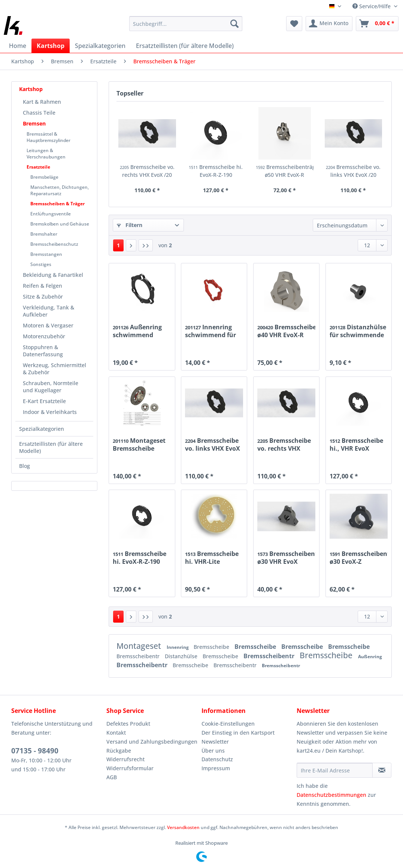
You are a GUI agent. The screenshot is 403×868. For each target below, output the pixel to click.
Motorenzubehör (44, 336)
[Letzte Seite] (146, 245)
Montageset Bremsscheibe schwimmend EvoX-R (139, 444)
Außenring (370, 657)
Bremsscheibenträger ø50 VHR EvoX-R (285, 171)
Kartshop (31, 89)
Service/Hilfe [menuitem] (372, 6)
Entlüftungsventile (51, 214)
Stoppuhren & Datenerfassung (43, 351)
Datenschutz (217, 759)
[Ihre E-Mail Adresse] (335, 770)
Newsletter (215, 742)
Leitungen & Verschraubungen (46, 154)
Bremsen (34, 123)
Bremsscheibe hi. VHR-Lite (212, 557)
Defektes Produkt (128, 724)
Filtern (130, 225)
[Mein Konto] (329, 24)
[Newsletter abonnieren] (382, 770)
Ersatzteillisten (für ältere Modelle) (51, 447)
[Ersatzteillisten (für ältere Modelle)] (185, 46)
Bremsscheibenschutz (54, 244)
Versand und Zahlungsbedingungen (152, 742)
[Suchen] (234, 24)
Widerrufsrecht (125, 759)
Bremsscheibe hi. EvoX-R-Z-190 (216, 171)
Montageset (140, 646)
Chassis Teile (39, 113)
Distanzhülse (182, 656)
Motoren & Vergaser (48, 325)
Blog (25, 466)
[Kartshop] (51, 46)
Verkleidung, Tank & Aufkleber (49, 311)
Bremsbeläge (44, 177)
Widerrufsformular (130, 768)
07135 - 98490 (35, 751)
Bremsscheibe (212, 647)
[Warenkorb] (377, 24)
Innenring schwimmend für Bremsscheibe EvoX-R (210, 331)
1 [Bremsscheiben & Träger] (118, 245)
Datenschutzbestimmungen (331, 795)
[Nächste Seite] (131, 245)
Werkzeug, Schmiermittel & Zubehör (54, 369)
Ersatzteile (38, 167)
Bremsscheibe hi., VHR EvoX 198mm (356, 444)
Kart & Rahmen (42, 102)
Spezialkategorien (42, 429)
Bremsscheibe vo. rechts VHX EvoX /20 (147, 171)
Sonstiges (41, 264)
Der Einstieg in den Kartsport (238, 733)
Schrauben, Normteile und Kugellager (51, 387)
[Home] (18, 46)
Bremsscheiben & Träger (57, 204)
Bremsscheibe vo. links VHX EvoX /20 (353, 171)
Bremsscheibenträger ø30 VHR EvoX (286, 557)
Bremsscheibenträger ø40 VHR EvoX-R (286, 331)
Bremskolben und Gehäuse (60, 224)
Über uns (213, 751)
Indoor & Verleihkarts (50, 412)
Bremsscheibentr (139, 656)
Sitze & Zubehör (43, 297)
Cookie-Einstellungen (228, 724)
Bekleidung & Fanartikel (53, 275)
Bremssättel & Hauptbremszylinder (49, 137)
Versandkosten (183, 827)
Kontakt (116, 733)
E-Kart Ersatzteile (44, 401)
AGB (112, 777)
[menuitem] (186, 27)
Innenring (178, 647)
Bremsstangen (46, 254)
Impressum (216, 768)
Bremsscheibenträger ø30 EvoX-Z (359, 557)
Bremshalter (44, 234)
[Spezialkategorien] (100, 46)
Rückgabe (119, 751)
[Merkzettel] (294, 24)
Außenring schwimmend (137, 331)
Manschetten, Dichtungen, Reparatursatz (60, 190)
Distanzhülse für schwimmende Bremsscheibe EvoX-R (358, 331)
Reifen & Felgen (43, 286)
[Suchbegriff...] (186, 24)
